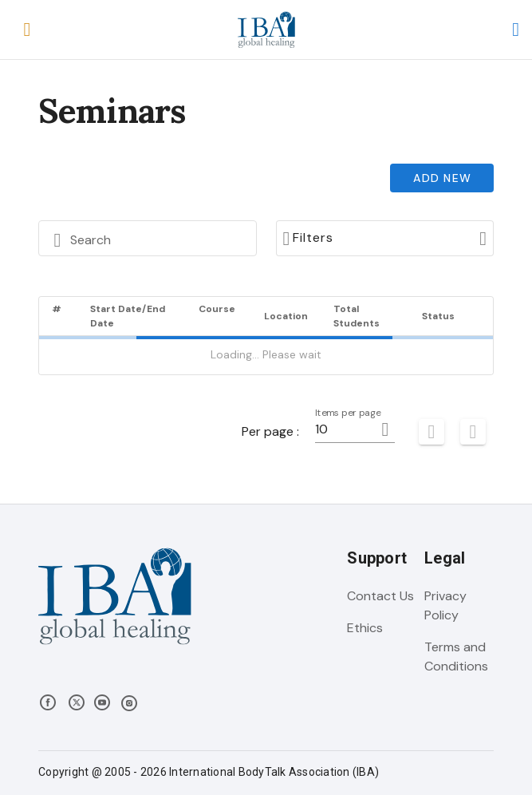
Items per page (348, 413)
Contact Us (380, 596)
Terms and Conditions (456, 657)
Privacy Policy (445, 605)
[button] (27, 30)
